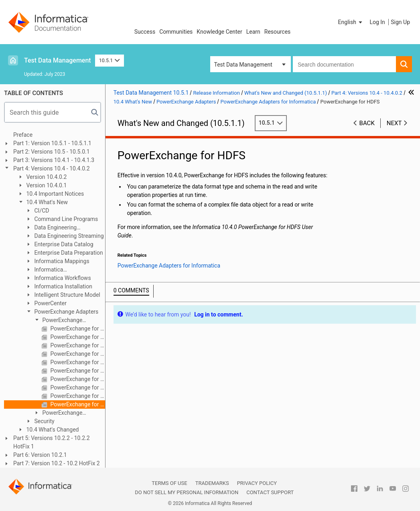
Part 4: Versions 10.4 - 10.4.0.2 (52, 168)
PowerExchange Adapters (66, 312)
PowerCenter (50, 303)
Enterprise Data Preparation (68, 253)
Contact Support (270, 492)
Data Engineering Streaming (68, 236)
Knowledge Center (219, 32)
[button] (351, 22)
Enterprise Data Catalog (63, 244)
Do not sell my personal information (187, 492)
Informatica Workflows (62, 278)
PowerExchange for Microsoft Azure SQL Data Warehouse (77, 371)
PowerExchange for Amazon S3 (77, 337)
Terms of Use (169, 483)
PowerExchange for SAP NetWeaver (77, 387)
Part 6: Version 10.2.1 (40, 455)
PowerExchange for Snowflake (77, 396)
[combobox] (344, 64)
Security (44, 421)
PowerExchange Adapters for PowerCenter (66, 413)
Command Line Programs (65, 219)
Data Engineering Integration (51, 228)
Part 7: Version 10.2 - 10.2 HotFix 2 (57, 463)
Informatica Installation (63, 286)
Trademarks (212, 483)
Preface (23, 135)
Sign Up (400, 22)
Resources (278, 32)
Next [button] (394, 123)
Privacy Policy (257, 483)
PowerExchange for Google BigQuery (77, 345)
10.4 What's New (46, 202)
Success (145, 32)
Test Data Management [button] (243, 65)
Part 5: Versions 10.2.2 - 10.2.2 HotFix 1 (52, 442)
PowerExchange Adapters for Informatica (64, 321)
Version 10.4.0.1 (46, 185)
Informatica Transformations (46, 270)
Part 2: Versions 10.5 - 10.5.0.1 (52, 152)
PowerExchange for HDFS (77, 404)
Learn (253, 32)
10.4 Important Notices (54, 194)
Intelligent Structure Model (67, 295)
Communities (176, 32)
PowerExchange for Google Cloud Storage (77, 354)
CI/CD (41, 211)
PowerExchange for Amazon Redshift (77, 328)
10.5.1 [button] (110, 60)
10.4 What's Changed (52, 430)
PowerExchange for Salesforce (77, 379)
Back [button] (367, 123)
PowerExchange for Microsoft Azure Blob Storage (77, 362)
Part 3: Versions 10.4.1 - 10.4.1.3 (54, 160)
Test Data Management (58, 60)
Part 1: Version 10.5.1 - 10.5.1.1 (52, 143)
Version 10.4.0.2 (46, 177)
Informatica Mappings (61, 261)
